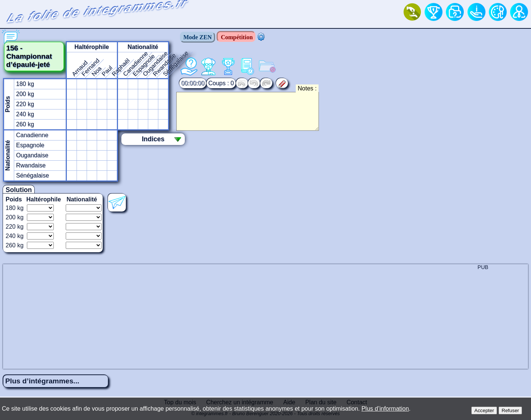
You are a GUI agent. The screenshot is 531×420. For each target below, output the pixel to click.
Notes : (307, 88)
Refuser (510, 410)
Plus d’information (385, 409)
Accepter (484, 410)
